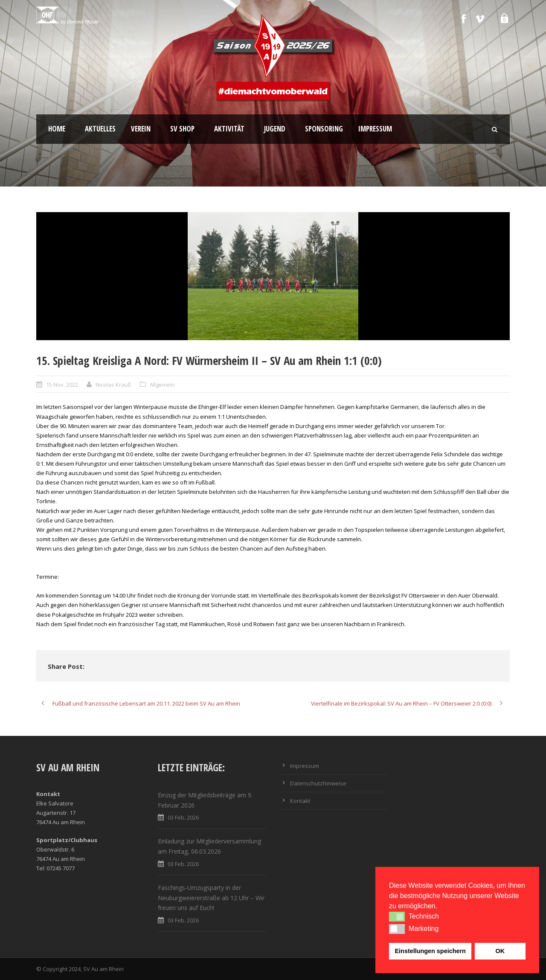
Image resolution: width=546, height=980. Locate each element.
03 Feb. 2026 (183, 817)
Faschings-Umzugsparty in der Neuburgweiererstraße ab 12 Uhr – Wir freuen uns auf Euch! (211, 898)
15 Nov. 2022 (62, 385)
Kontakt (300, 801)
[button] (397, 916)
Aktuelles (100, 129)
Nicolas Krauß (113, 385)
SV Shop (182, 129)
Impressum (375, 129)
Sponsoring (324, 129)
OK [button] (500, 951)
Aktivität (229, 129)
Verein (141, 129)
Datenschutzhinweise (318, 783)
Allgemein (162, 385)
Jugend (275, 129)
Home (57, 129)
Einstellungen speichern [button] (430, 951)
